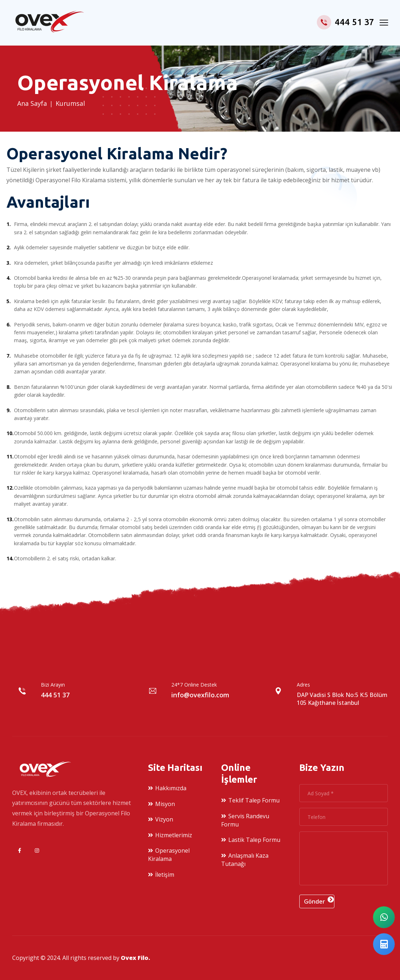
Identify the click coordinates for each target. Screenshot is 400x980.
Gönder (315, 901)
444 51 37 (346, 22)
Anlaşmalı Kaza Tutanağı (245, 860)
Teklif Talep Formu (254, 800)
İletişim (165, 875)
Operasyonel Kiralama (169, 855)
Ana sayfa (32, 103)
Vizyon (164, 819)
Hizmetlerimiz (174, 835)
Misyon (165, 804)
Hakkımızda (171, 788)
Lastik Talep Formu (254, 840)
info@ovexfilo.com (200, 695)
